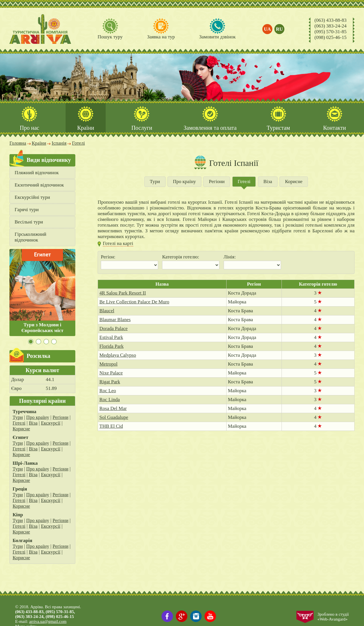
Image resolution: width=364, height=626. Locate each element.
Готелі (19, 423)
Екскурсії (51, 423)
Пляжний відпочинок (37, 173)
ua (268, 29)
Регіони (61, 418)
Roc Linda (110, 400)
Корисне (21, 429)
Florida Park (112, 347)
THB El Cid (111, 426)
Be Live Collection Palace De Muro (134, 302)
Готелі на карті (118, 244)
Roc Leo (108, 391)
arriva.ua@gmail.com (48, 621)
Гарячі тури (27, 210)
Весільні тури (29, 222)
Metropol (108, 364)
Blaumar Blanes (115, 320)
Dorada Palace (114, 329)
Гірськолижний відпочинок (31, 237)
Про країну (38, 418)
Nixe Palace (111, 373)
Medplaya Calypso (118, 355)
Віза (33, 423)
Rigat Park (110, 382)
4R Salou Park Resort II (123, 293)
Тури (18, 418)
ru (280, 29)
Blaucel (107, 311)
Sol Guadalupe (114, 418)
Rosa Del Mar (113, 409)
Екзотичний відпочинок (39, 185)
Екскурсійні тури (32, 198)
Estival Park (111, 338)
